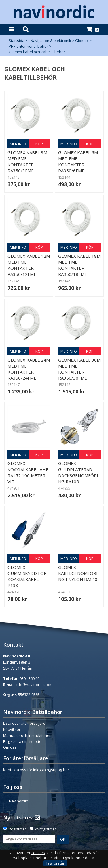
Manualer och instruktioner (27, 735)
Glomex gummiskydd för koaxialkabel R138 (27, 576)
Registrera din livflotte (22, 741)
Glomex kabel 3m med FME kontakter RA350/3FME (27, 161)
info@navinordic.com (34, 685)
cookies (38, 853)
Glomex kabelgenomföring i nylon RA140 (78, 573)
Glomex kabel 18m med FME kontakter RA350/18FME (79, 265)
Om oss (10, 747)
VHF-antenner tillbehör (28, 46)
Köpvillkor (12, 729)
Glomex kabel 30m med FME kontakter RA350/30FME (79, 369)
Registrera (18, 829)
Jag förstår (55, 863)
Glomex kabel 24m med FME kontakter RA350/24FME (29, 369)
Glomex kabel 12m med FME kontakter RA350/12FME (29, 265)
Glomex (82, 41)
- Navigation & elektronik (50, 41)
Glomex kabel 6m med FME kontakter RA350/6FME (78, 161)
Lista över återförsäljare (24, 723)
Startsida (17, 41)
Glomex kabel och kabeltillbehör (37, 52)
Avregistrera (46, 829)
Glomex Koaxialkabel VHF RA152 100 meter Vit (28, 472)
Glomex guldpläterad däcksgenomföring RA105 (78, 472)
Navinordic (18, 801)
